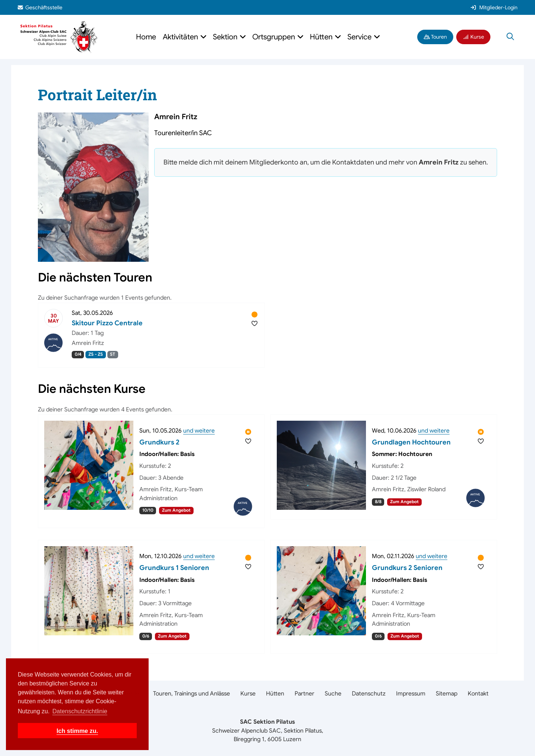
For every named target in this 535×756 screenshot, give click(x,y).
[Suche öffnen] (510, 37)
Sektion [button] (226, 37)
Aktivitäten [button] (181, 37)
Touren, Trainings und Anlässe (192, 694)
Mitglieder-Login (494, 7)
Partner (304, 694)
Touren (435, 37)
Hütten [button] (322, 37)
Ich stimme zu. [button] (77, 731)
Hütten (275, 694)
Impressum (411, 694)
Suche (333, 694)
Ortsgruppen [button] (275, 37)
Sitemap (447, 694)
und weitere (199, 431)
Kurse (473, 37)
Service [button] (360, 37)
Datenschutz (369, 694)
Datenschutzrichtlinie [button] (80, 711)
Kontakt (478, 694)
